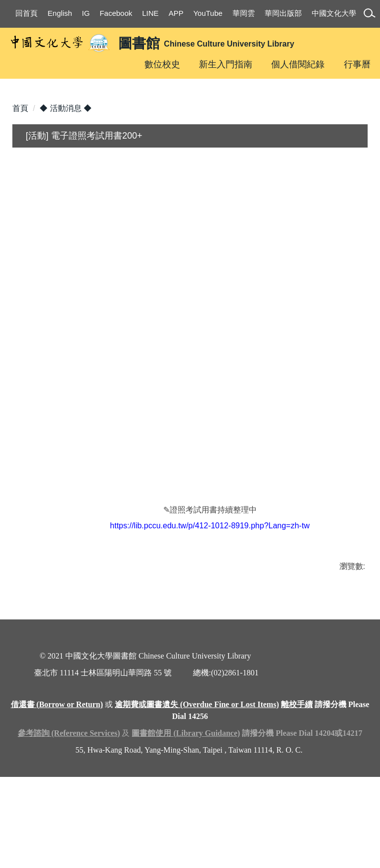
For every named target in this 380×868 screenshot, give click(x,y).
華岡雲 (244, 13)
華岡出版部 (283, 13)
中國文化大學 (334, 13)
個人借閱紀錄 (298, 64)
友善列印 (145, 666)
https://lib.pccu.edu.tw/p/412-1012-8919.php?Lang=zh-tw (210, 597)
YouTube (208, 13)
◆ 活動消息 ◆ (66, 179)
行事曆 (357, 64)
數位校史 (162, 64)
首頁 (20, 179)
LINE (150, 13)
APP (176, 13)
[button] (371, 15)
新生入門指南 (226, 64)
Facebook (116, 13)
